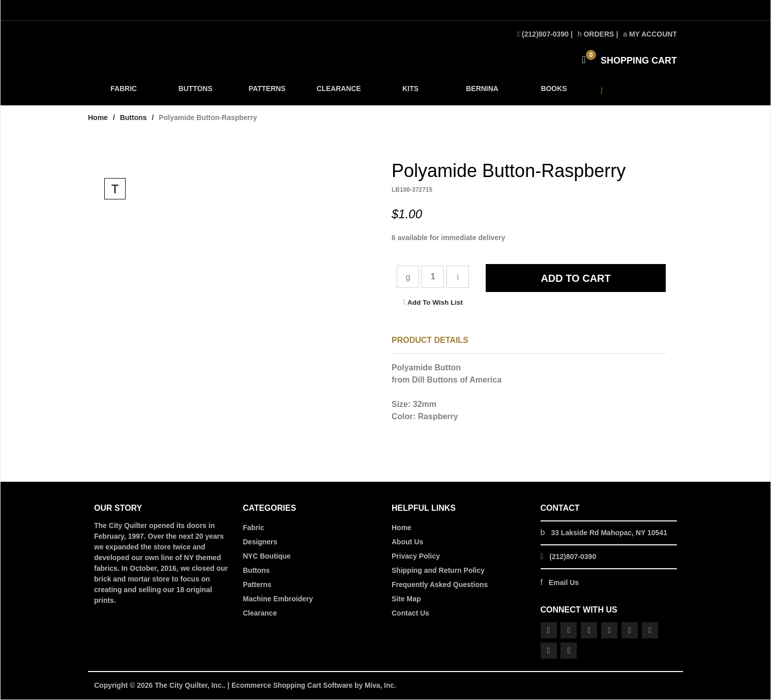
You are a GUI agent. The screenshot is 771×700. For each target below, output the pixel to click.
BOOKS (552, 92)
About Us (407, 543)
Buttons (134, 119)
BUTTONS (195, 92)
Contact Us (410, 614)
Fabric (254, 529)
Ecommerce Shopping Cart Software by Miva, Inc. (315, 686)
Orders (596, 34)
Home (98, 119)
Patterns (257, 586)
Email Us (564, 584)
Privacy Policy (416, 557)
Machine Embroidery (278, 600)
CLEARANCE (338, 92)
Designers (260, 543)
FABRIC (124, 92)
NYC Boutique (267, 557)
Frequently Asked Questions (440, 586)
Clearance (260, 614)
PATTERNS (266, 92)
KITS (409, 92)
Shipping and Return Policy (438, 571)
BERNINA (481, 92)
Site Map (406, 600)
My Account (650, 34)
